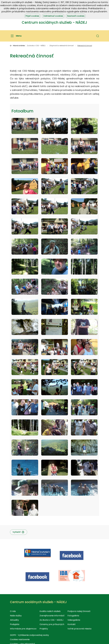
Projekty (44, 629)
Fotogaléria (73, 616)
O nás (13, 611)
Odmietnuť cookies (53, 16)
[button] (98, 36)
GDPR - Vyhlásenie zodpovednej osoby (29, 635)
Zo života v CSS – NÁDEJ (36, 46)
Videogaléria (74, 620)
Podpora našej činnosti (79, 611)
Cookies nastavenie (20, 639)
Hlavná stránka (19, 46)
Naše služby (16, 616)
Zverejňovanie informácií (52, 616)
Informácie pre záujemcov (23, 629)
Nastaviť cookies (76, 16)
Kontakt (72, 624)
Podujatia (15, 624)
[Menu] (16, 36)
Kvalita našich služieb (50, 611)
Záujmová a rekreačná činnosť (61, 46)
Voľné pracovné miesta (79, 629)
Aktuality (14, 620)
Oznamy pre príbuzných (52, 624)
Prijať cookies (32, 16)
